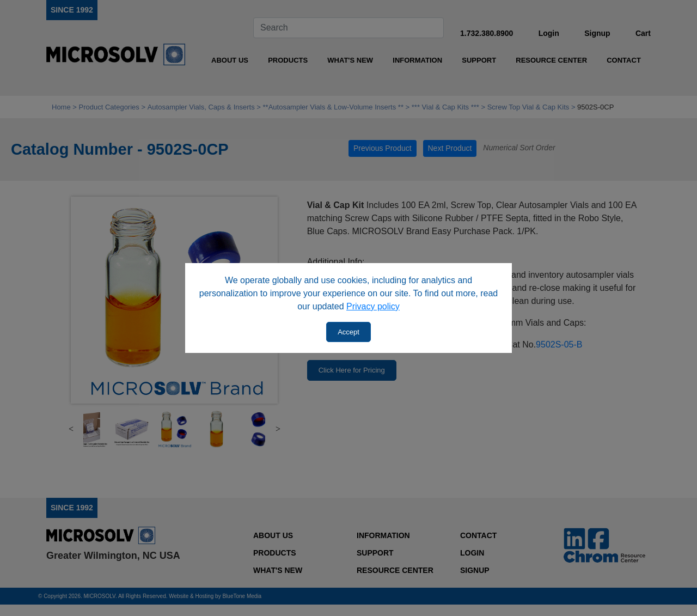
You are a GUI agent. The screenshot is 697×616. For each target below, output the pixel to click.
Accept (348, 332)
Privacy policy (373, 306)
